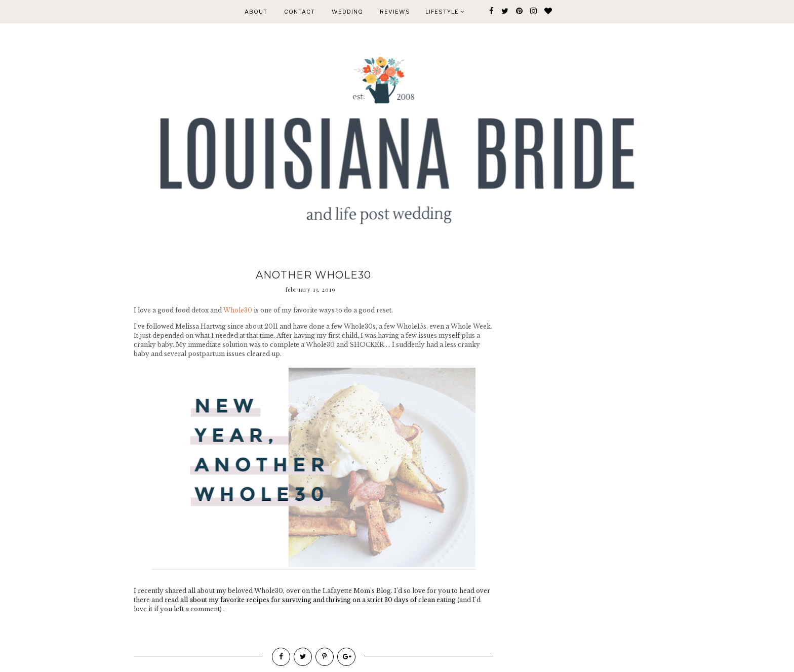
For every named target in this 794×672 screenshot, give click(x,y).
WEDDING (347, 12)
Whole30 (238, 310)
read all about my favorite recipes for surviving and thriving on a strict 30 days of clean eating (310, 600)
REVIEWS (395, 12)
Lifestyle (445, 12)
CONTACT (300, 12)
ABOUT (256, 12)
